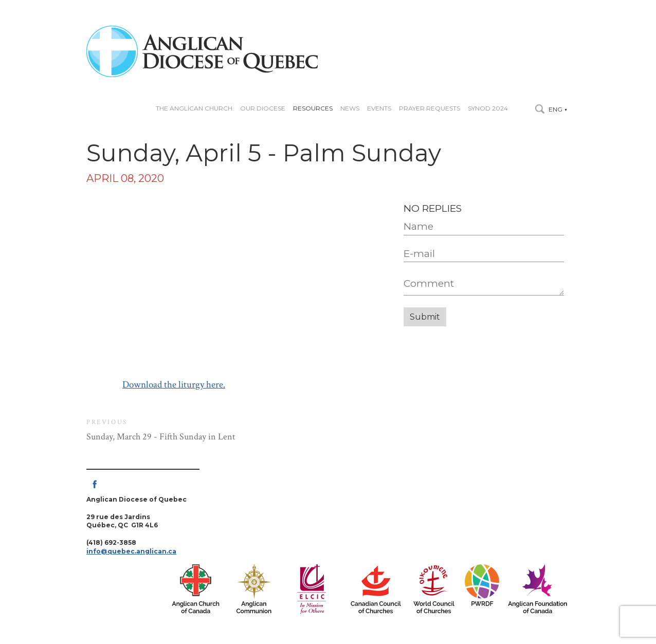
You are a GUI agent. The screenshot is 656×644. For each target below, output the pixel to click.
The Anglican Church (194, 108)
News (350, 108)
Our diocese (263, 108)
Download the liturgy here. (174, 385)
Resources (313, 108)
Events (379, 108)
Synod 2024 (488, 108)
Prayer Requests (430, 108)
